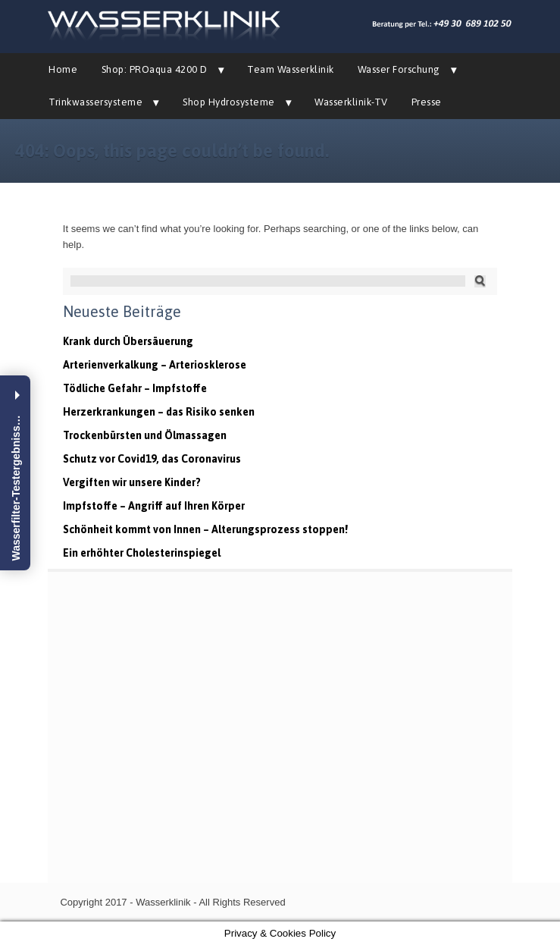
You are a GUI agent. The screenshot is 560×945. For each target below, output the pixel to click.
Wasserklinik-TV (351, 102)
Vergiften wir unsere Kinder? (132, 482)
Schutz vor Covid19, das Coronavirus (152, 459)
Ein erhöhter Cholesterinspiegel (142, 553)
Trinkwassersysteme (95, 102)
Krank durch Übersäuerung (128, 341)
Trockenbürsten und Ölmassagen (145, 435)
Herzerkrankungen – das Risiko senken (159, 412)
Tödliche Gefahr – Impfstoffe (135, 388)
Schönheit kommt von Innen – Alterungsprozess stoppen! (205, 529)
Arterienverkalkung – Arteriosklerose (155, 365)
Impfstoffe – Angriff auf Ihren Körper (154, 506)
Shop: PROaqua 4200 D (155, 69)
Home (63, 69)
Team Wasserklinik (291, 69)
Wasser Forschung (399, 69)
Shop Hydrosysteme (229, 102)
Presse (427, 102)
